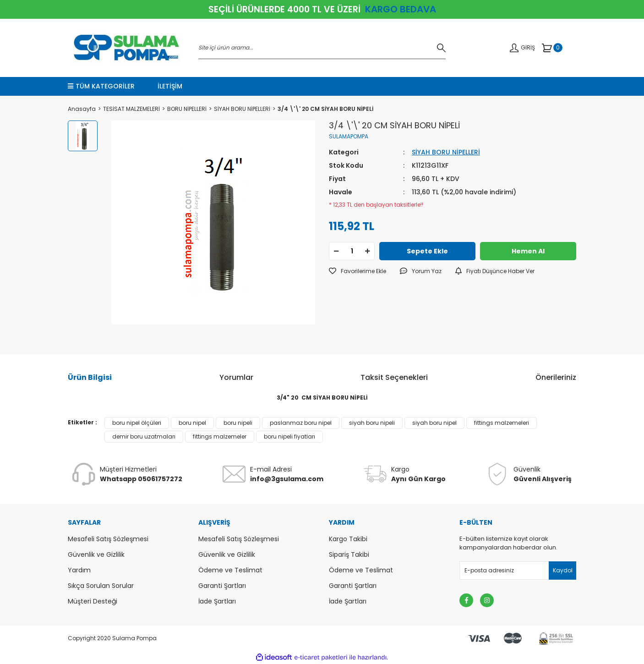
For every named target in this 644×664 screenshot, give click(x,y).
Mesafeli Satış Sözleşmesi (108, 539)
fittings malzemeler (220, 436)
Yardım (79, 570)
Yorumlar (236, 377)
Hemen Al (528, 251)
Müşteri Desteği (93, 601)
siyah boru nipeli (372, 423)
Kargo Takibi (348, 539)
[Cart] (552, 48)
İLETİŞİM (170, 86)
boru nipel (192, 423)
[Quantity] (352, 251)
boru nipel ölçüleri (137, 423)
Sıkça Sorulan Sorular (101, 586)
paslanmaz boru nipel (301, 423)
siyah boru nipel (434, 423)
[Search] (322, 48)
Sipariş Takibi (349, 554)
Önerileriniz (556, 377)
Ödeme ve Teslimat (230, 570)
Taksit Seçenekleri (394, 377)
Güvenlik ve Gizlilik (96, 554)
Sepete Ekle (427, 251)
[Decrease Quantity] (336, 251)
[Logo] (126, 48)
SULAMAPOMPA (349, 136)
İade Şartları (217, 601)
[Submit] (562, 571)
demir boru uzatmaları (144, 436)
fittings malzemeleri (502, 423)
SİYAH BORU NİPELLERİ (446, 152)
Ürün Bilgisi (90, 377)
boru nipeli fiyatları (289, 436)
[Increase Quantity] (367, 251)
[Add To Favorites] (357, 271)
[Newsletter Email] (518, 571)
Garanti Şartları (222, 586)
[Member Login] (522, 48)
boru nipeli (238, 423)
